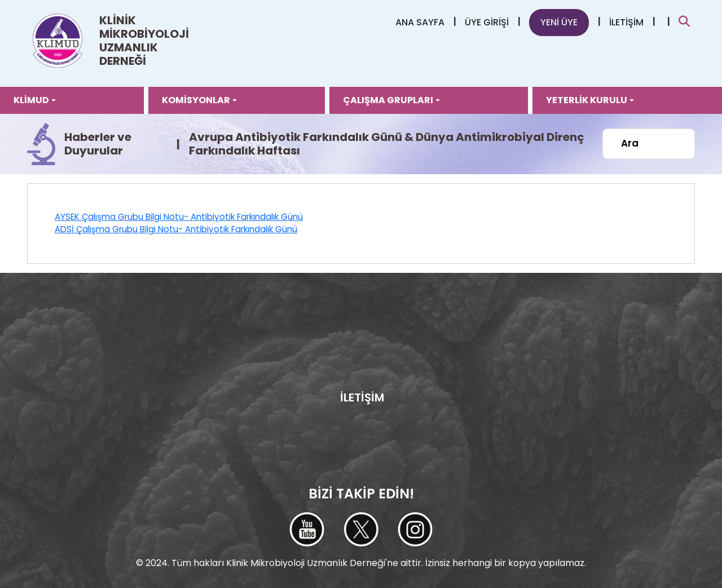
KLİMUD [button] (31, 100)
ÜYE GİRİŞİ (487, 22)
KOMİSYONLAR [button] (196, 100)
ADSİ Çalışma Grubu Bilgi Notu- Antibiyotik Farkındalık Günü (176, 229)
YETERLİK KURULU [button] (587, 100)
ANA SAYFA (420, 22)
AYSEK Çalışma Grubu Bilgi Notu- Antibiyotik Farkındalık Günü (179, 217)
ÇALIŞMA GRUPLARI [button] (388, 100)
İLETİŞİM (626, 22)
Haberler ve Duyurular (98, 144)
